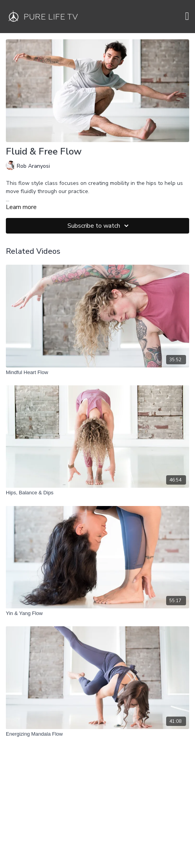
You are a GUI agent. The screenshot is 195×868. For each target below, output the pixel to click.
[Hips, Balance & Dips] (97, 493)
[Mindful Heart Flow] (97, 373)
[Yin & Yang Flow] (97, 613)
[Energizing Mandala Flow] (97, 734)
